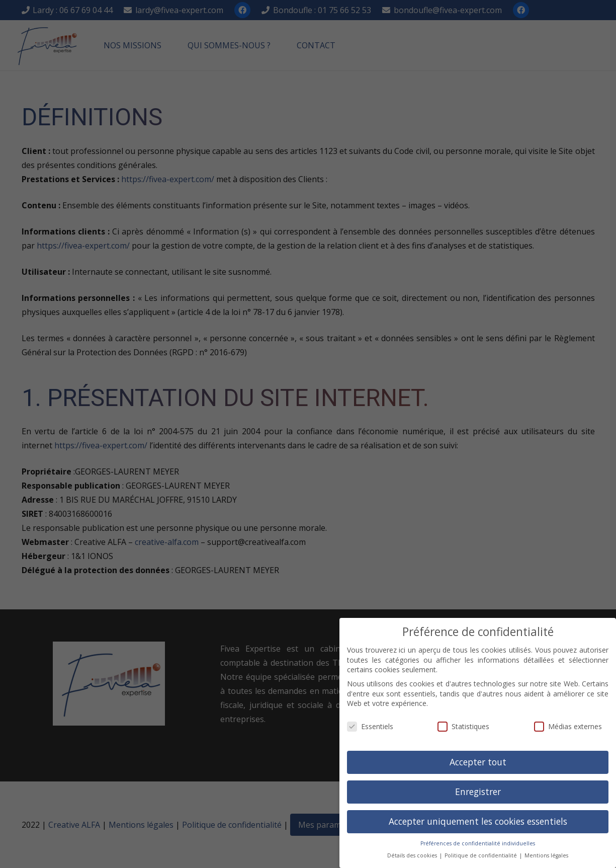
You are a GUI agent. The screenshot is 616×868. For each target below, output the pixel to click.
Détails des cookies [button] (413, 855)
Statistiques (463, 726)
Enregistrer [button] (478, 792)
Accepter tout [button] (478, 762)
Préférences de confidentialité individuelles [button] (478, 843)
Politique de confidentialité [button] (481, 855)
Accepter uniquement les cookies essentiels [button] (478, 821)
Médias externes (568, 726)
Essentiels (370, 726)
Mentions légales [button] (546, 855)
